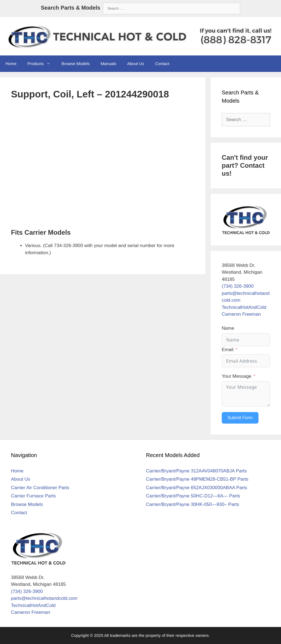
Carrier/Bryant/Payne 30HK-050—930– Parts (193, 504)
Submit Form (240, 418)
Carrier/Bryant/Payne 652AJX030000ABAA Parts (197, 488)
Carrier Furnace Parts (33, 496)
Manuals (109, 64)
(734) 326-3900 (238, 286)
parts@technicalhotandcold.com (44, 598)
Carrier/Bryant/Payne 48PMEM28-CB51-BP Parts (197, 479)
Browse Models (76, 64)
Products (42, 64)
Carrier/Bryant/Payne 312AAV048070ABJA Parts (196, 471)
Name (228, 328)
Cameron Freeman (241, 314)
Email (228, 350)
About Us (136, 64)
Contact (162, 64)
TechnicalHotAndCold (244, 307)
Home (11, 64)
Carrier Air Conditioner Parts (40, 488)
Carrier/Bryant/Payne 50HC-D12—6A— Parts (193, 496)
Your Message (237, 376)
